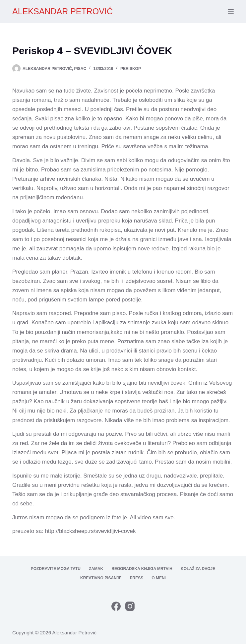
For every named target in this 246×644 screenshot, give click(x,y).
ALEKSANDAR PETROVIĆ (62, 11)
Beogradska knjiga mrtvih (142, 569)
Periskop (131, 69)
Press (137, 578)
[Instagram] (130, 606)
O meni (159, 578)
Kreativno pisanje (101, 578)
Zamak (96, 569)
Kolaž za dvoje (198, 569)
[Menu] (231, 12)
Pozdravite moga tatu (56, 569)
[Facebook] (116, 606)
